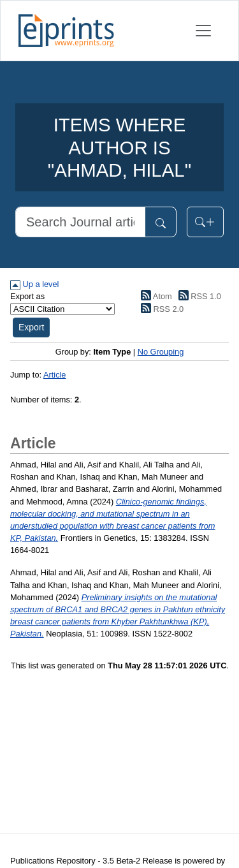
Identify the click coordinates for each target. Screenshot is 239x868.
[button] (31, 327)
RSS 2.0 (161, 309)
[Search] (80, 222)
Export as (27, 296)
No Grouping (161, 352)
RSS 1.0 (198, 296)
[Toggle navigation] (203, 31)
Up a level (34, 284)
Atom (155, 296)
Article (55, 375)
